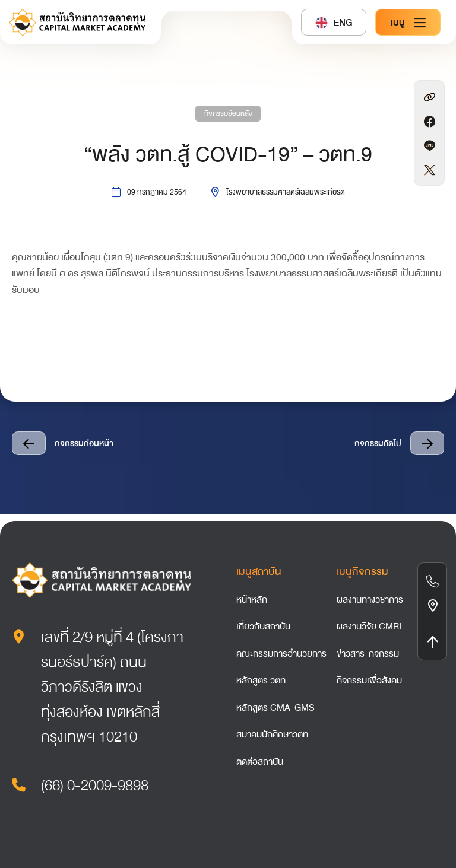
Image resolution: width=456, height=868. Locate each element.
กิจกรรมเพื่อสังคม (369, 681)
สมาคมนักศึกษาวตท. (273, 735)
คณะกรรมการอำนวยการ (281, 654)
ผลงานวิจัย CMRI (369, 627)
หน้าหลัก (252, 600)
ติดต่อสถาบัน (260, 762)
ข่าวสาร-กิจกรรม (368, 654)
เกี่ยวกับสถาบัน (263, 627)
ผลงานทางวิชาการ (370, 600)
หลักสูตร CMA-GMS (275, 708)
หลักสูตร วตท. (262, 681)
